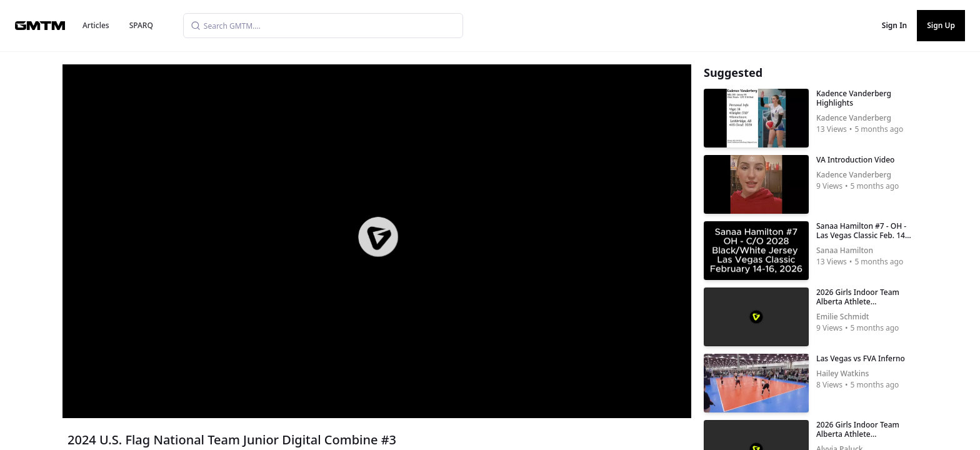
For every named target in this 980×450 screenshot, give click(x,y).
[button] (378, 237)
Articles (96, 25)
